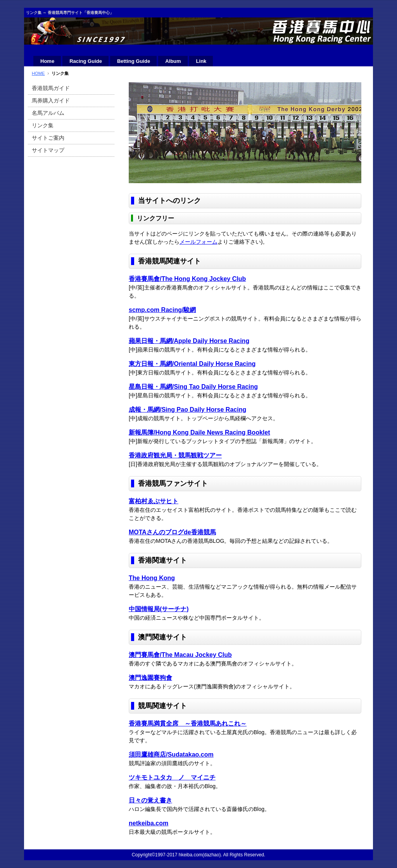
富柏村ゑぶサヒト (154, 501)
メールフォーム (198, 242)
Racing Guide (86, 61)
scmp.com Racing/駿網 (162, 310)
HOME (38, 73)
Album (173, 61)
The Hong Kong (152, 578)
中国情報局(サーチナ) (159, 609)
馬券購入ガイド (51, 100)
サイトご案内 (48, 138)
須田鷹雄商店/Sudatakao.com (171, 755)
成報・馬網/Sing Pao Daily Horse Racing (187, 410)
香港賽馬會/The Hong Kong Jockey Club (187, 279)
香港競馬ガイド (51, 88)
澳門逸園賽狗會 (150, 678)
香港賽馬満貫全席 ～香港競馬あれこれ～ (188, 723)
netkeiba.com (148, 823)
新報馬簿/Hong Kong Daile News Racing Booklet (199, 432)
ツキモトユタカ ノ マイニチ (172, 777)
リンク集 (43, 125)
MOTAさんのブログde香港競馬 (172, 532)
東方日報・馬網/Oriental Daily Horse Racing (192, 364)
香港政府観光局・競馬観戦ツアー (175, 455)
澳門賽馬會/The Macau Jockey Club (180, 655)
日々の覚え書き (150, 800)
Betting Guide (134, 61)
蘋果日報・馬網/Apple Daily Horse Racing (189, 341)
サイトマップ (48, 150)
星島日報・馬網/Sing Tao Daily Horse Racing (193, 387)
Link (201, 61)
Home (47, 61)
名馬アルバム (48, 113)
